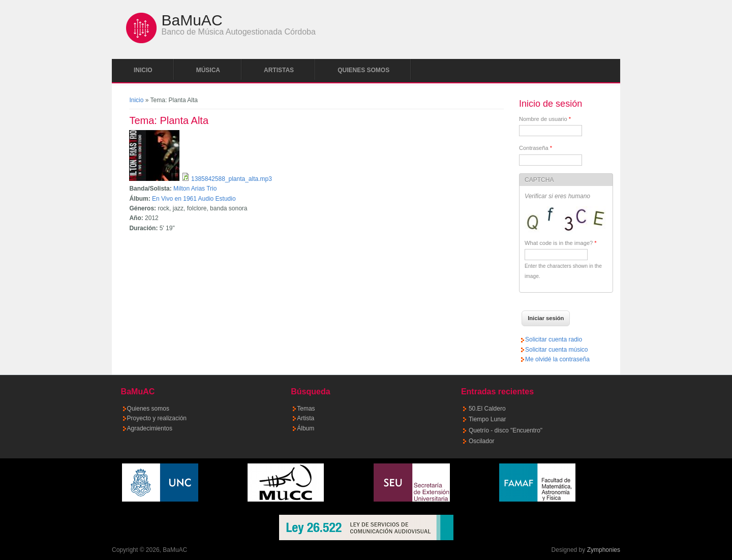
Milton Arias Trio (195, 189)
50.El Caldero (487, 409)
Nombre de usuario (545, 119)
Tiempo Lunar (487, 419)
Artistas (279, 70)
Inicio (143, 70)
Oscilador (482, 441)
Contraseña (536, 148)
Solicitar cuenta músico (556, 350)
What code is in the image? (561, 243)
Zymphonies (604, 550)
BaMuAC (192, 20)
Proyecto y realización (157, 418)
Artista (306, 418)
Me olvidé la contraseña (557, 359)
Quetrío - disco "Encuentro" (506, 430)
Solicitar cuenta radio (554, 339)
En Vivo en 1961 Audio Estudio (194, 199)
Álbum (306, 428)
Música (208, 70)
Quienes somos (363, 70)
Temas (306, 409)
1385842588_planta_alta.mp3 (232, 179)
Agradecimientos (150, 428)
